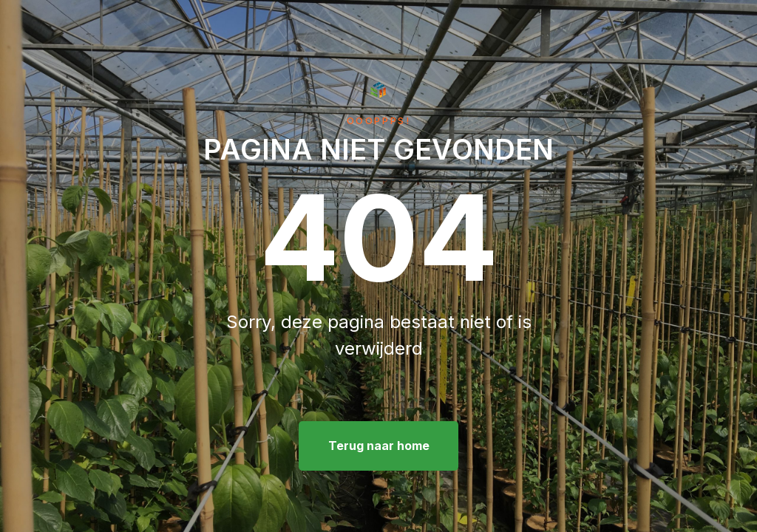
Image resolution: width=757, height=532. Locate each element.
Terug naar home (379, 446)
